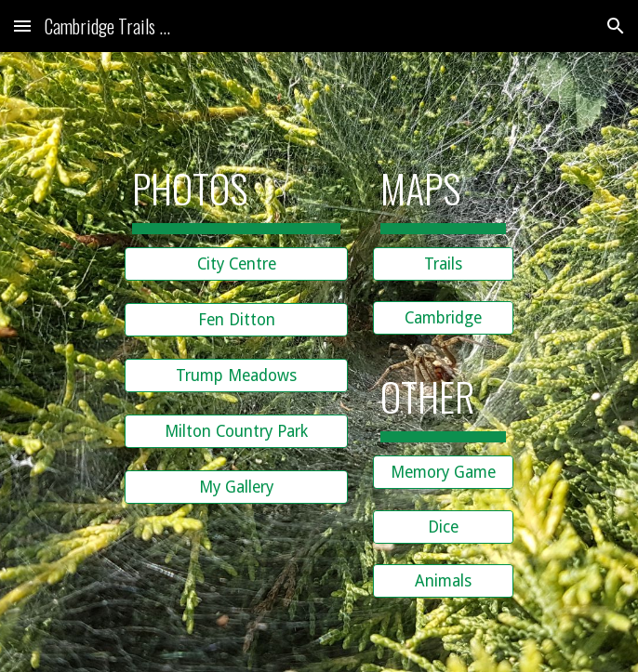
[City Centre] (236, 264)
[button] (22, 26)
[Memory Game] (443, 473)
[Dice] (443, 527)
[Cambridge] (443, 318)
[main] (236, 187)
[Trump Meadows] (236, 375)
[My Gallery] (236, 487)
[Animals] (443, 581)
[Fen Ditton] (236, 319)
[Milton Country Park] (236, 431)
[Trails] (443, 264)
